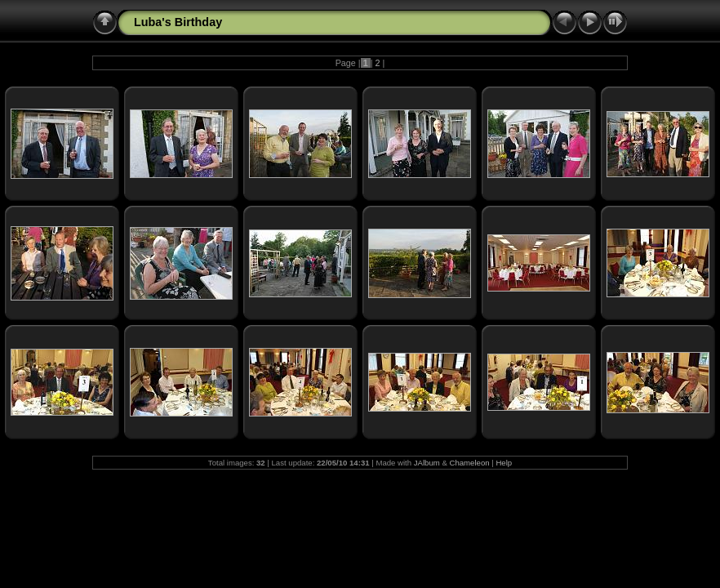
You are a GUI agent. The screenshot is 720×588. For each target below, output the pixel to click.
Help (504, 463)
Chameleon (470, 463)
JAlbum (427, 463)
